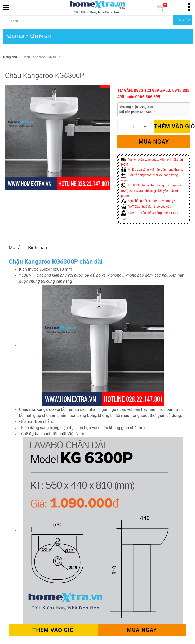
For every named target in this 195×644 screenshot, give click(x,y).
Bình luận (38, 248)
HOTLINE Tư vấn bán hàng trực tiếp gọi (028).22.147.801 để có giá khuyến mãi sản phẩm (151, 191)
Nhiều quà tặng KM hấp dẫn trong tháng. (152, 170)
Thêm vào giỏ (172, 126)
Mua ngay (154, 142)
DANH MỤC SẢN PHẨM (98, 37)
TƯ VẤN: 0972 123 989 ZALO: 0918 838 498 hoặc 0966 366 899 (154, 94)
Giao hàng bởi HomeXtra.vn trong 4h (149, 201)
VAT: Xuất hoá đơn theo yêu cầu (146, 207)
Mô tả (15, 248)
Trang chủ (10, 57)
